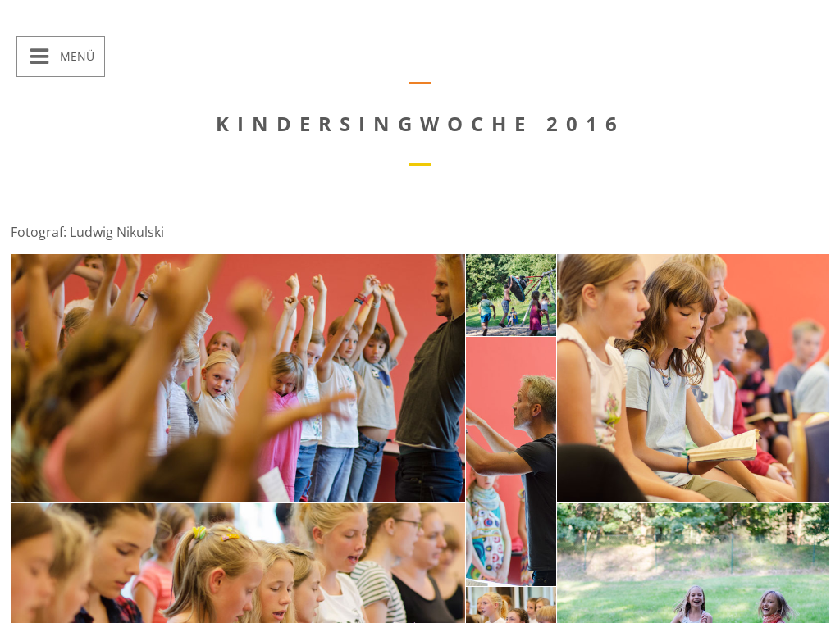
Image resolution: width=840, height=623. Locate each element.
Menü (75, 56)
